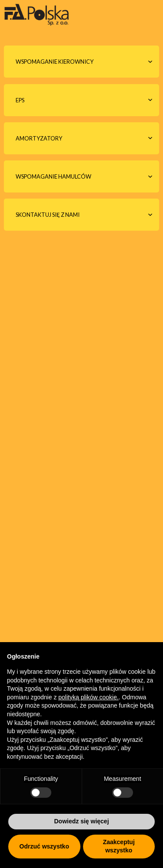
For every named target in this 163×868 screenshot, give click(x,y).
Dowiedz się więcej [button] (81, 821)
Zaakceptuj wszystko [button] (119, 846)
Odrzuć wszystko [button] (44, 846)
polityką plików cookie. (88, 697)
